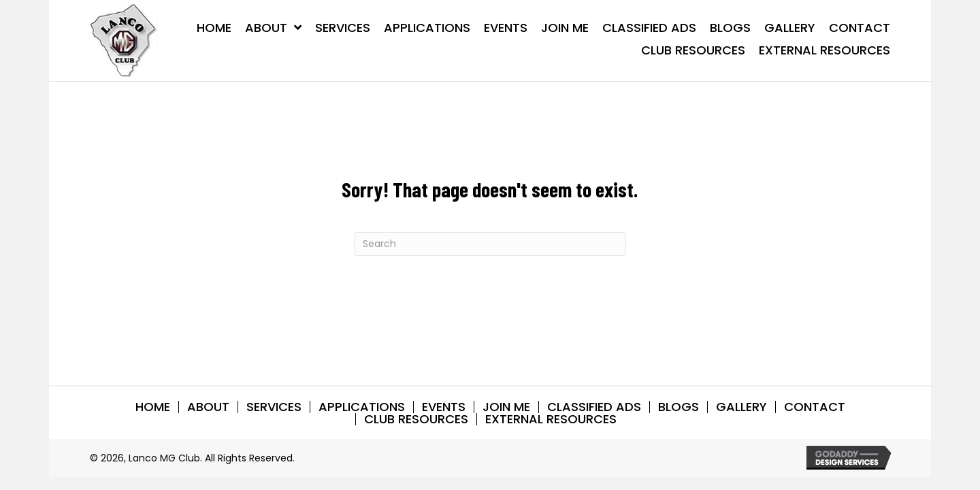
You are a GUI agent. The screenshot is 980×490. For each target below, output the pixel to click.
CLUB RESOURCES (416, 419)
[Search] (490, 244)
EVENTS (444, 407)
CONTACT (815, 407)
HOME (153, 407)
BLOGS (679, 407)
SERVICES (274, 407)
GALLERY (741, 407)
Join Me (506, 407)
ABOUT (208, 407)
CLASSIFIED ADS (594, 407)
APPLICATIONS (362, 407)
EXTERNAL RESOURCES (551, 419)
